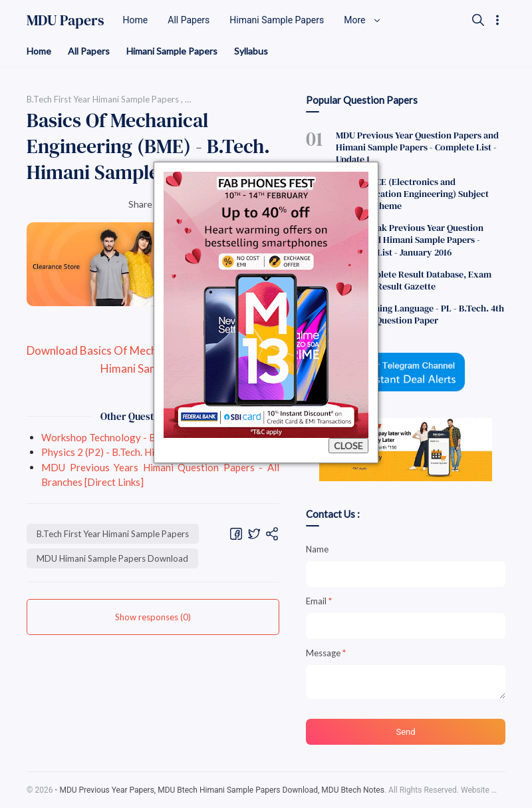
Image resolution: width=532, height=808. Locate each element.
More (362, 20)
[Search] (478, 20)
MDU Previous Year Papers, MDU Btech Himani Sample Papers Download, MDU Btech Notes (222, 790)
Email (319, 601)
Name (317, 549)
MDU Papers (66, 20)
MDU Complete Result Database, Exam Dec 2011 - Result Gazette (414, 280)
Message (326, 653)
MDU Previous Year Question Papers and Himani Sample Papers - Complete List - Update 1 (417, 147)
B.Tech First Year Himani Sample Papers (113, 534)
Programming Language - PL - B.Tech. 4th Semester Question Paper (420, 314)
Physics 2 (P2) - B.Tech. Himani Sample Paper (139, 452)
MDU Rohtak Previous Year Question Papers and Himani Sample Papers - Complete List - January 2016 (410, 240)
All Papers (89, 51)
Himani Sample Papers (172, 51)
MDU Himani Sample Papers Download (112, 558)
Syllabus (251, 51)
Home (39, 51)
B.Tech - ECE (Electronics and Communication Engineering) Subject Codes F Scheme (412, 194)
